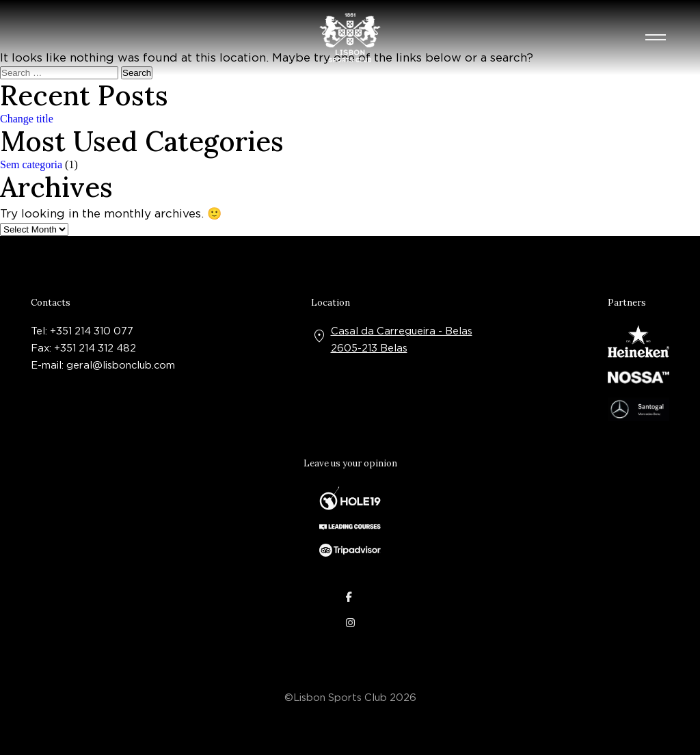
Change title (27, 119)
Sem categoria (31, 164)
